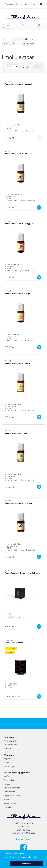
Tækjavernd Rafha (11, 745)
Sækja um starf (10, 803)
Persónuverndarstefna (13, 788)
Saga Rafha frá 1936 (12, 796)
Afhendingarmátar (11, 741)
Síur (37, 67)
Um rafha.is (8, 807)
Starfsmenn (8, 776)
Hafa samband (28, 4)
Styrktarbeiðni (9, 792)
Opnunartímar (9, 780)
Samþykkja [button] (27, 864)
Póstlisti (7, 799)
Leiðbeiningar (9, 766)
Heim (4, 39)
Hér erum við (11, 4)
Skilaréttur (8, 762)
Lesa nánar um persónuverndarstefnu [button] (20, 857)
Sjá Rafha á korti (23, 839)
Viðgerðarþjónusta (11, 759)
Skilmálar (7, 749)
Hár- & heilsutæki (21, 39)
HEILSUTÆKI (9, 44)
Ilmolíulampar (28, 44)
